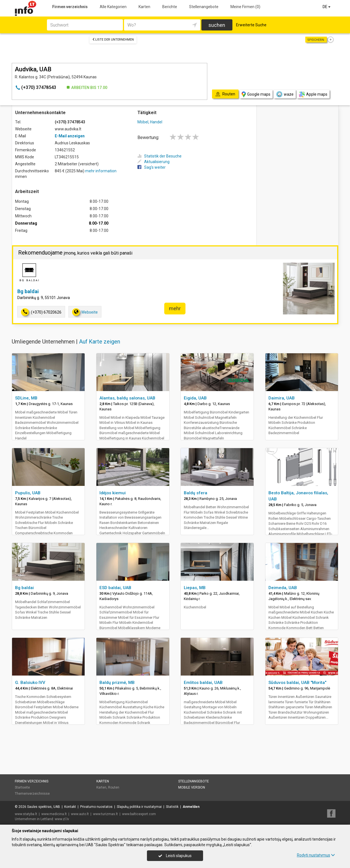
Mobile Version (192, 787)
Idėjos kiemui (113, 493)
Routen (114, 787)
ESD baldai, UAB (115, 588)
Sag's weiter (152, 167)
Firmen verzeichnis (70, 7)
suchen (217, 25)
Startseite (22, 787)
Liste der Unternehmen (113, 40)
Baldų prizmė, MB (117, 683)
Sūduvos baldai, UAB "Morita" (297, 683)
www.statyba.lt (26, 814)
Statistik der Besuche (159, 156)
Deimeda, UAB (283, 588)
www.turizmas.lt (105, 814)
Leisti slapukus (175, 856)
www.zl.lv (62, 819)
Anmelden (191, 807)
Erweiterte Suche (251, 25)
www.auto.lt (80, 814)
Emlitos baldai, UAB (203, 683)
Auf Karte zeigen (100, 342)
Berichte (170, 7)
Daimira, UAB (282, 398)
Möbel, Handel (150, 122)
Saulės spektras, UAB (44, 807)
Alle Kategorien (113, 7)
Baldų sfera (196, 493)
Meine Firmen (245, 7)
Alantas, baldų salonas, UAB (127, 398)
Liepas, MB (195, 588)
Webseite (85, 312)
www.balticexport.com (139, 814)
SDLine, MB (26, 398)
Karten (144, 7)
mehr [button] (175, 308)
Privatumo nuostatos (96, 807)
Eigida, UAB (195, 398)
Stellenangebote (204, 7)
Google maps (256, 94)
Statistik (172, 807)
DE (327, 7)
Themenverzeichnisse (32, 794)
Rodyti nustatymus (316, 855)
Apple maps (313, 94)
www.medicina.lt (54, 814)
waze (285, 94)
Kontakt (70, 807)
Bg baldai (28, 291)
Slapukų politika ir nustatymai (139, 807)
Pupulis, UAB (28, 493)
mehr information (101, 171)
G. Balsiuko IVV (30, 683)
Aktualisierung (153, 162)
